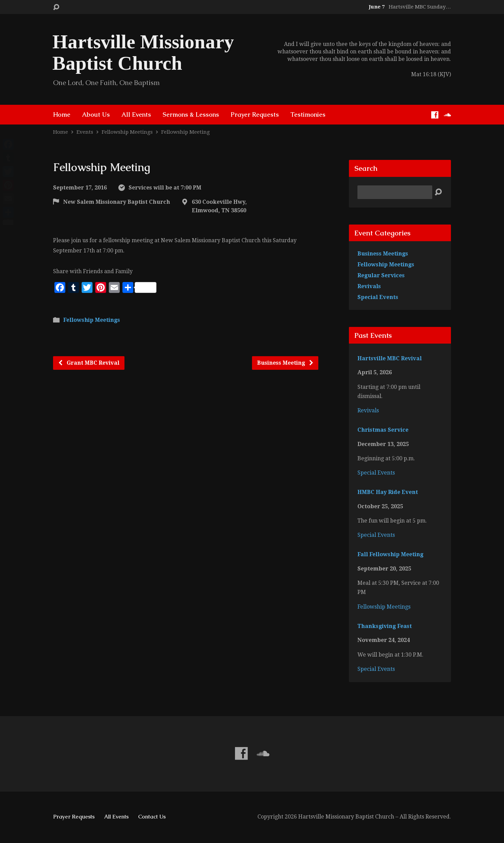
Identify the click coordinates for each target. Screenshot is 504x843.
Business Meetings (383, 254)
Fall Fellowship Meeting (390, 554)
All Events (136, 115)
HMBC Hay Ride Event (388, 492)
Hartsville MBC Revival (390, 358)
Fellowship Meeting (186, 132)
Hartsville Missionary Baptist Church (143, 52)
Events (85, 132)
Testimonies (308, 115)
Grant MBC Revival (89, 363)
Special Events (378, 297)
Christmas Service (383, 430)
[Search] (395, 192)
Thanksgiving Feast (385, 626)
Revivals (369, 286)
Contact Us (152, 817)
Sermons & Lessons (191, 115)
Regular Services (381, 275)
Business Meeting (285, 363)
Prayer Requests (255, 115)
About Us (96, 115)
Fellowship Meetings (127, 132)
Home (62, 115)
